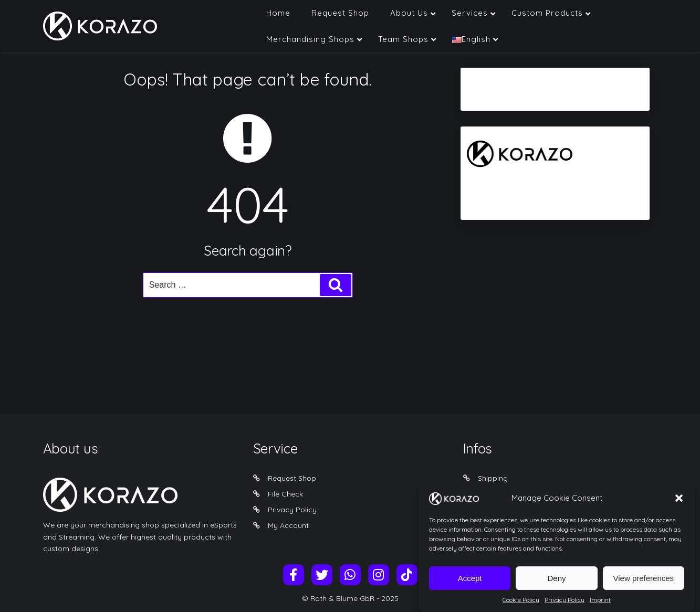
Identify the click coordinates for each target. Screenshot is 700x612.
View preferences (644, 586)
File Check (285, 494)
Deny (556, 586)
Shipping (493, 478)
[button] (679, 506)
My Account (288, 525)
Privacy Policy (292, 510)
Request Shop (292, 478)
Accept (470, 586)
